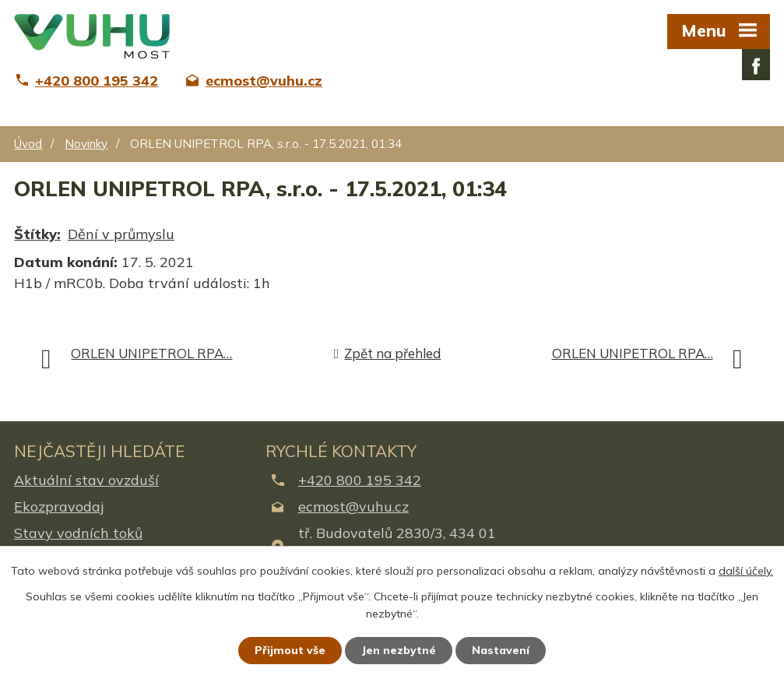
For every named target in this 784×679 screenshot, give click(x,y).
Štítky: (37, 234)
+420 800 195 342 (360, 480)
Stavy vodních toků (78, 533)
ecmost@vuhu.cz (353, 507)
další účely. (746, 571)
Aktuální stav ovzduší (86, 480)
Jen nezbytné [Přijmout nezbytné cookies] (399, 650)
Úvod (28, 144)
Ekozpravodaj (59, 507)
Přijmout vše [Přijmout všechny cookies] (290, 650)
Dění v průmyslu (121, 234)
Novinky (86, 144)
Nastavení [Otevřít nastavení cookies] (501, 650)
